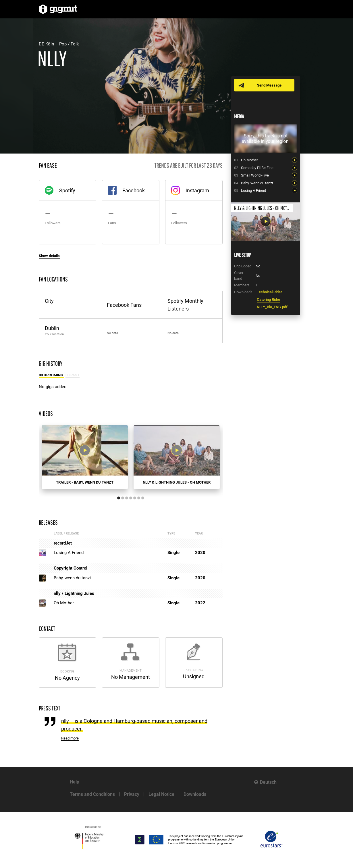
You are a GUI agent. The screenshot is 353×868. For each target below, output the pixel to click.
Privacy (132, 794)
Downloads (195, 794)
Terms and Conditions (92, 794)
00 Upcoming (51, 375)
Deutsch (268, 782)
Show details (49, 256)
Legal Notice (161, 794)
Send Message (269, 85)
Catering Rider (269, 299)
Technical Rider (269, 292)
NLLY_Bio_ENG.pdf (272, 307)
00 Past (73, 375)
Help (75, 782)
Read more (70, 738)
